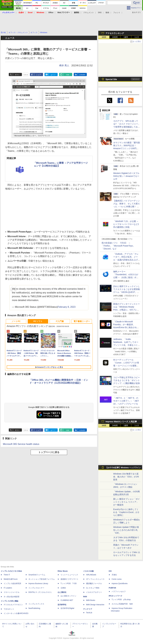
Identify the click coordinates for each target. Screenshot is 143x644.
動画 (107, 13)
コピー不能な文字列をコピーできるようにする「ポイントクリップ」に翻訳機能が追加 (127, 380)
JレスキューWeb (93, 588)
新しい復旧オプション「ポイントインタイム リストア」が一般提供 (127, 502)
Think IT (7, 575)
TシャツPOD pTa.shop (121, 600)
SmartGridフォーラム (37, 575)
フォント (117, 13)
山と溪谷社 (62, 592)
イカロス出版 (88, 571)
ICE (110, 571)
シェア (38, 75)
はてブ (53, 75)
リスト (26, 75)
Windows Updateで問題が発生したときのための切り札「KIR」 (126, 530)
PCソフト (38, 321)
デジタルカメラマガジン (13, 605)
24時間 (115, 37)
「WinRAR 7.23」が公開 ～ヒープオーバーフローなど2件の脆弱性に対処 (126, 224)
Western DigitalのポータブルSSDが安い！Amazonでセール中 (126, 176)
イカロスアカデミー (94, 592)
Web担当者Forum (11, 579)
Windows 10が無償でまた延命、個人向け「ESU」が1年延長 (126, 477)
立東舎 (63, 588)
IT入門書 (60, 321)
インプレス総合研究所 (12, 584)
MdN (85, 597)
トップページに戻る (49, 452)
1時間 (104, 37)
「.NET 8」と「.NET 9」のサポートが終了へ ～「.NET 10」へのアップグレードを (126, 401)
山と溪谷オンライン (68, 596)
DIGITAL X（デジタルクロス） (40, 592)
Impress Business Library (38, 584)
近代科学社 (62, 605)
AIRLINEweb (91, 575)
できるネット (9, 609)
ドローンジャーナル (12, 592)
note (68, 75)
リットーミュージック (69, 575)
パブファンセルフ (119, 592)
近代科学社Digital (67, 608)
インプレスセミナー (36, 588)
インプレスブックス (36, 604)
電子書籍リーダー (82, 321)
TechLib (89, 613)
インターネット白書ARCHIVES (16, 613)
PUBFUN (112, 588)
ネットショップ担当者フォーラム (42, 579)
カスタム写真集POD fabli (122, 604)
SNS (100, 13)
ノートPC (16, 321)
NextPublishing (34, 608)
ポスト (17, 75)
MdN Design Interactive (95, 605)
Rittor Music (63, 571)
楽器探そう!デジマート (70, 579)
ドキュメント (89, 13)
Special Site (111, 79)
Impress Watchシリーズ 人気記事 (121, 422)
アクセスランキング (115, 33)
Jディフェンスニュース (95, 579)
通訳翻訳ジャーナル (94, 584)
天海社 (114, 575)
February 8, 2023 (67, 307)
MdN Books (91, 600)
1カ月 (137, 37)
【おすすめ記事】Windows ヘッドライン (123, 468)
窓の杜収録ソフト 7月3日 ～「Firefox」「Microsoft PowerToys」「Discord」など (118, 246)
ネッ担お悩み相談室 (12, 597)
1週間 (126, 37)
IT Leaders (8, 588)
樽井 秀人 (64, 66)
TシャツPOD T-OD (69, 584)
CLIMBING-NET (67, 600)
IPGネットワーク (115, 596)
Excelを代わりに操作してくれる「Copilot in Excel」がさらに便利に (126, 512)
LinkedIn (82, 75)
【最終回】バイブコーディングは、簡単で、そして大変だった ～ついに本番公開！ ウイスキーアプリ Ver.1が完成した (127, 207)
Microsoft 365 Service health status (21, 444)
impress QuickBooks (120, 584)
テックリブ (88, 609)
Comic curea (117, 579)
